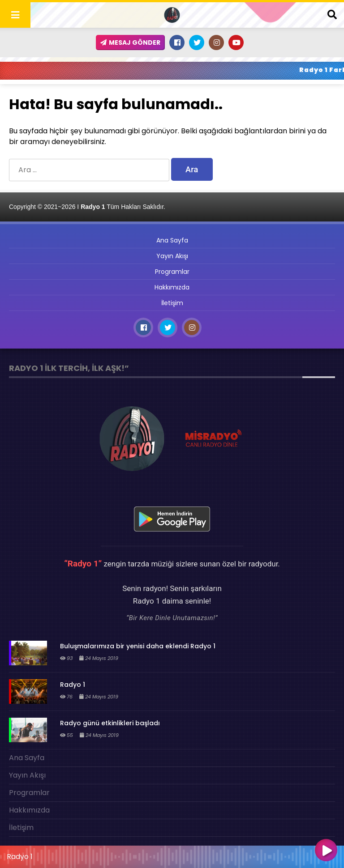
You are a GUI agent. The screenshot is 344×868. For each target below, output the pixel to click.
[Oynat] (326, 851)
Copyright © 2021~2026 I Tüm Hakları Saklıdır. (87, 207)
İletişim (172, 303)
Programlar (172, 272)
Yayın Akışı (172, 256)
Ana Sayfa (172, 240)
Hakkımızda (172, 287)
